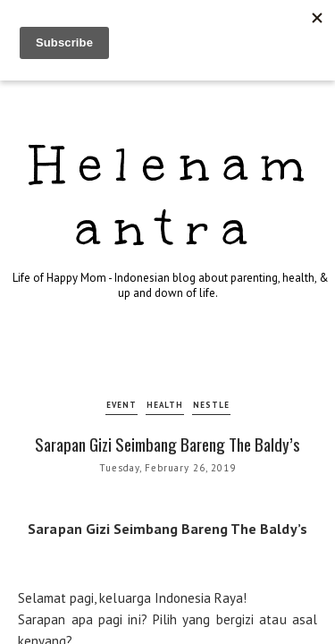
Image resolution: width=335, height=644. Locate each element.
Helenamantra (174, 196)
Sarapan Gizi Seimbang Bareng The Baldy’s (167, 444)
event (121, 405)
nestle (211, 405)
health (165, 405)
